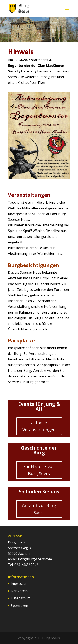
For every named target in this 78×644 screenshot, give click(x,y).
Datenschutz (21, 598)
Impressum (20, 584)
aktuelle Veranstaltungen (39, 426)
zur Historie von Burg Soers (39, 470)
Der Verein (19, 591)
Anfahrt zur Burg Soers (39, 509)
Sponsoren (19, 606)
